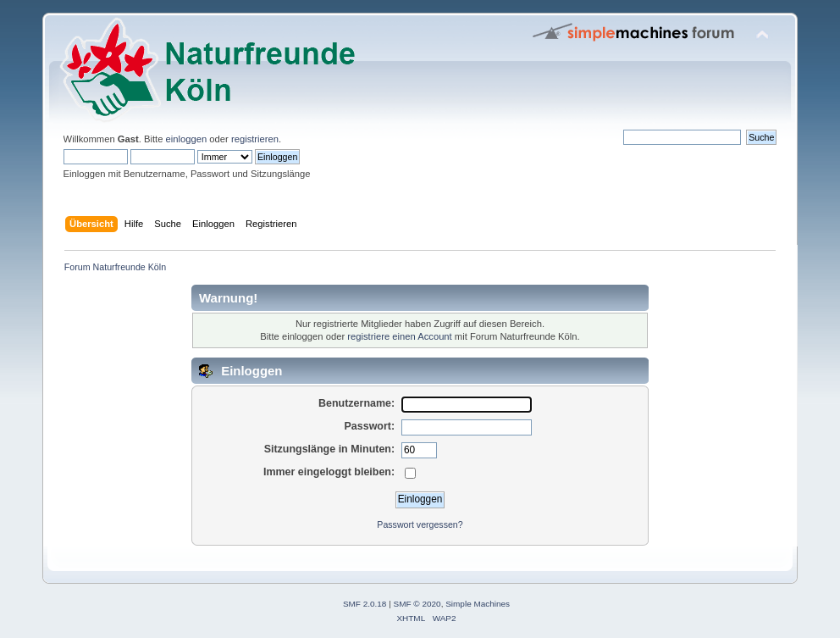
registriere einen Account (399, 336)
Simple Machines (478, 604)
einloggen (187, 139)
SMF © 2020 (417, 604)
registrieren (255, 139)
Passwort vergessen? (420, 524)
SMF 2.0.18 (365, 604)
